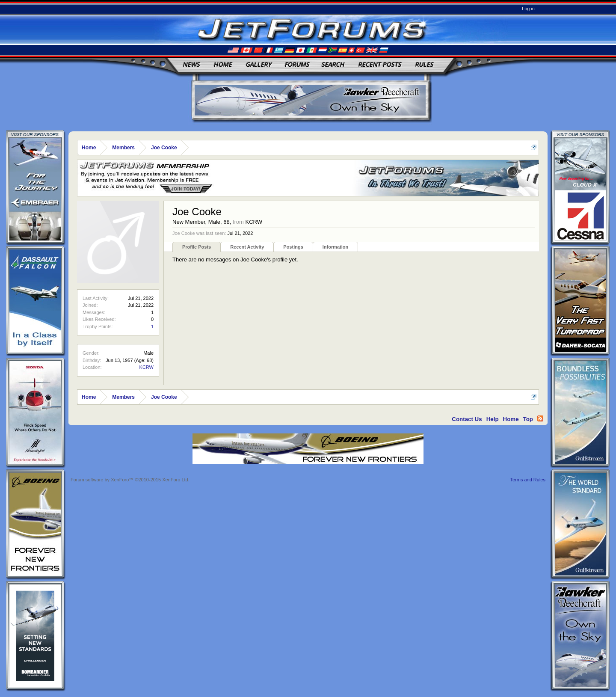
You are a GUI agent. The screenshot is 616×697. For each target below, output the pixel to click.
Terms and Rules (528, 480)
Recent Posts (380, 64)
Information (336, 247)
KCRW (147, 367)
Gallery (258, 64)
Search (333, 64)
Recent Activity (247, 247)
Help (493, 419)
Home (223, 64)
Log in (528, 9)
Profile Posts (197, 247)
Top (528, 419)
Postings (293, 247)
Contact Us (467, 419)
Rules (424, 64)
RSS (540, 418)
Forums (297, 64)
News (191, 64)
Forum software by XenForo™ (130, 480)
